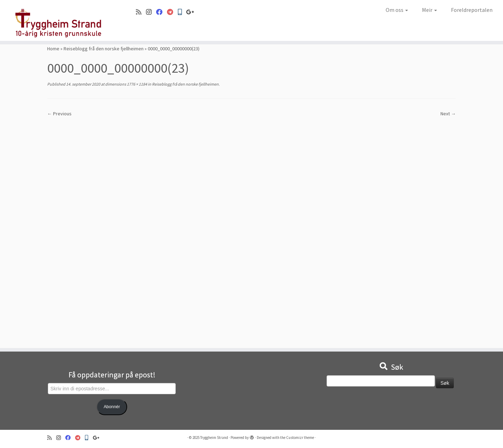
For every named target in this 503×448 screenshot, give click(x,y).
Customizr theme (300, 438)
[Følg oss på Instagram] (151, 12)
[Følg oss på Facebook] (162, 12)
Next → (448, 114)
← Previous (59, 114)
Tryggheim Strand (214, 438)
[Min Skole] (182, 12)
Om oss (397, 10)
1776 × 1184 (137, 84)
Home (53, 49)
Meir (429, 10)
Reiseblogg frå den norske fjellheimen (104, 49)
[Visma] (172, 12)
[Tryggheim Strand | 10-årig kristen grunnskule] (58, 20)
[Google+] (192, 12)
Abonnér (112, 407)
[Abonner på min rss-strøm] (141, 12)
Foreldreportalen (472, 10)
